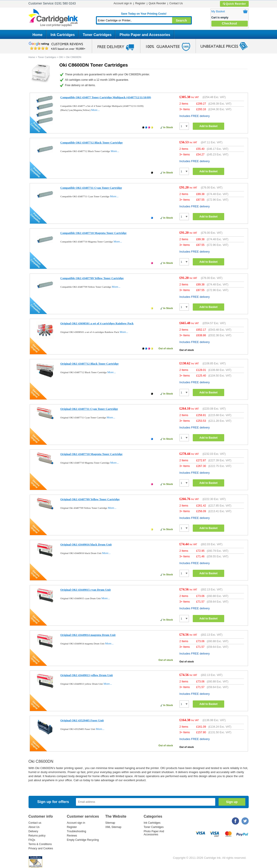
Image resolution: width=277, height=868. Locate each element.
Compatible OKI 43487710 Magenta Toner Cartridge (94, 233)
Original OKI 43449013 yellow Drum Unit (87, 675)
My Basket (218, 11)
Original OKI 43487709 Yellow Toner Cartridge (90, 499)
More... (95, 110)
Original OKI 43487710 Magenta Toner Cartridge (92, 454)
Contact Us (176, 3)
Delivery (33, 831)
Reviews (72, 836)
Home (38, 35)
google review (58, 46)
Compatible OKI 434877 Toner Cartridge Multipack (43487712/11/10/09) (106, 97)
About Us (34, 827)
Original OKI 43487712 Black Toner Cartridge (90, 364)
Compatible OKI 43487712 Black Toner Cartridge (92, 142)
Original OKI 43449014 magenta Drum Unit (88, 635)
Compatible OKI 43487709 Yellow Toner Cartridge (92, 278)
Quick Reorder (234, 4)
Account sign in (123, 3)
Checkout (230, 23)
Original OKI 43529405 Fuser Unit (82, 720)
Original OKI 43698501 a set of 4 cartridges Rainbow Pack (97, 323)
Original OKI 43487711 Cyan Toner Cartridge (89, 409)
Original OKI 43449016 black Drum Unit (86, 544)
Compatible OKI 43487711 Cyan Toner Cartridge (91, 188)
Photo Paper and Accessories (145, 35)
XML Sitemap (113, 827)
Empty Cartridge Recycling (83, 840)
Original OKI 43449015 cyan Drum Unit (86, 590)
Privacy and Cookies (41, 848)
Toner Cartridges (97, 35)
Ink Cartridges (63, 35)
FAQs (32, 840)
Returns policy (37, 836)
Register (140, 3)
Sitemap (110, 823)
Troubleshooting (77, 831)
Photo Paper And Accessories (154, 833)
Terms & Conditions (40, 844)
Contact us (35, 823)
